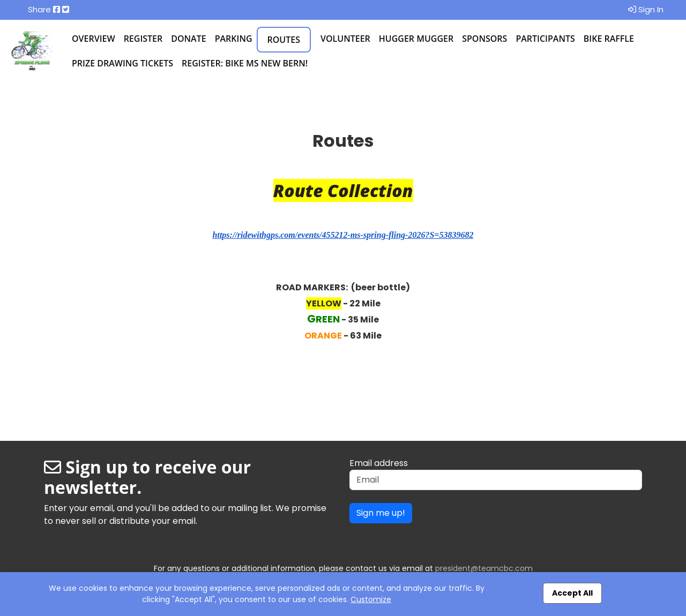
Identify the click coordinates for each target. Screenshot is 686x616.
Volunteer (345, 39)
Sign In (646, 9)
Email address (379, 463)
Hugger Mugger (416, 39)
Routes (284, 40)
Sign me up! (381, 513)
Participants (545, 39)
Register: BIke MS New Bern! (245, 63)
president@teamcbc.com (484, 568)
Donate (188, 39)
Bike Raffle (609, 39)
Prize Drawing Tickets (122, 63)
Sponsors (484, 39)
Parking (234, 39)
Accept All (572, 593)
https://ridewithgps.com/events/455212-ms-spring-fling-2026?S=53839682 (343, 235)
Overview (94, 39)
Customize (371, 599)
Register (143, 39)
